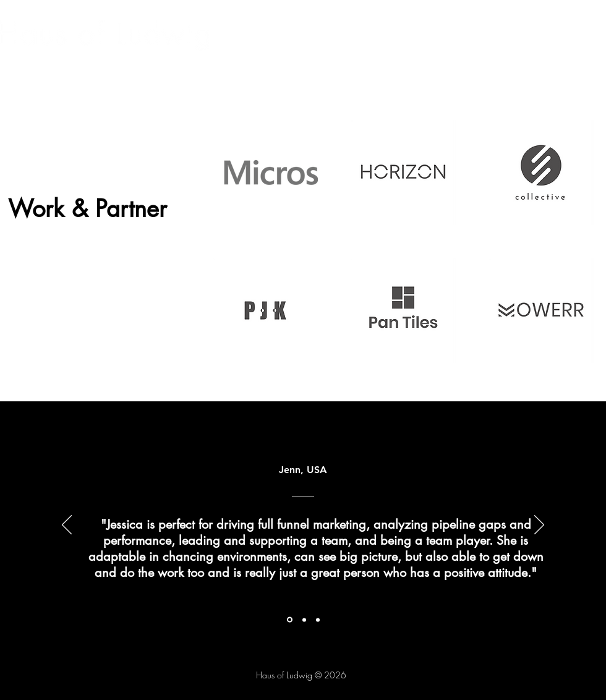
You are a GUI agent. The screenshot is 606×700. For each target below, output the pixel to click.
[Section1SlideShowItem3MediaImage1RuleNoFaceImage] (318, 620)
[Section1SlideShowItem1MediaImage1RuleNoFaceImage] (290, 620)
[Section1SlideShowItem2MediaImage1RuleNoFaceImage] (304, 620)
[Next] (539, 526)
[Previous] (67, 526)
